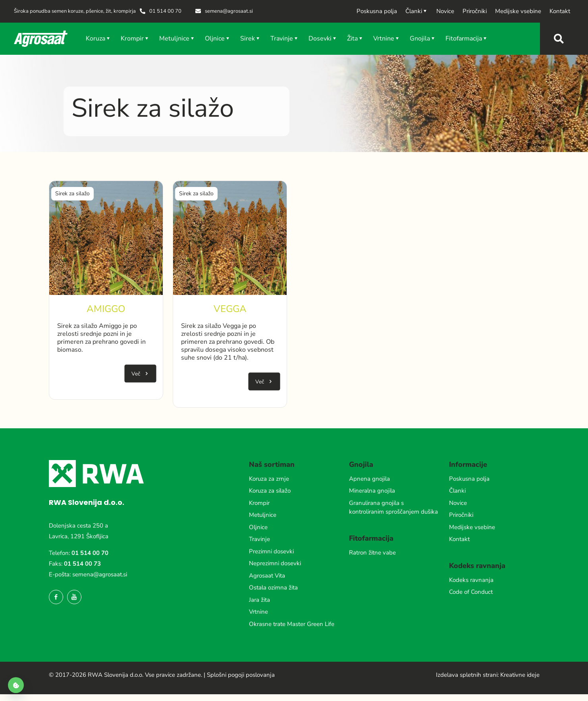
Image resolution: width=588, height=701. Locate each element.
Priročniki (461, 515)
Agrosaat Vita (267, 576)
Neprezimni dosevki (275, 563)
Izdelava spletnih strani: (467, 675)
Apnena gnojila (369, 479)
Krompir (259, 503)
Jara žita (259, 600)
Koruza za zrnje (269, 479)
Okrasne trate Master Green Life (292, 624)
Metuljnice (263, 515)
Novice (458, 503)
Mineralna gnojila (372, 491)
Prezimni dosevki (271, 551)
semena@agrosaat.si (100, 574)
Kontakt (459, 539)
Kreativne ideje (520, 675)
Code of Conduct (471, 592)
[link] (106, 238)
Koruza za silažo (270, 491)
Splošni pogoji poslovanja (241, 675)
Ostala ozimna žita (273, 587)
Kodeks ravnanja (471, 580)
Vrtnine (258, 612)
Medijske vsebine (472, 527)
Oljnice (258, 527)
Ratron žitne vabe (372, 553)
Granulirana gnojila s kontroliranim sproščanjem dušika (393, 507)
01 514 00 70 (90, 553)
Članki (457, 491)
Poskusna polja (469, 479)
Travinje (259, 539)
